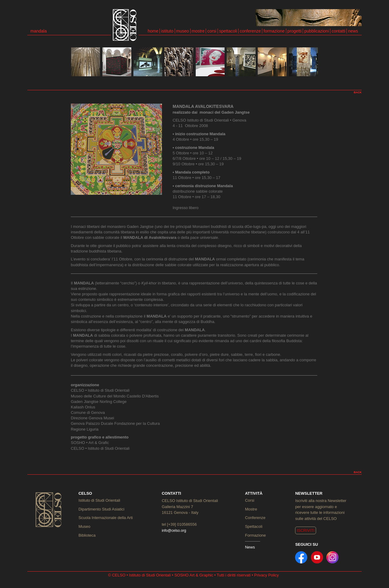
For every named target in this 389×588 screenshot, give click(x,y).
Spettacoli (254, 526)
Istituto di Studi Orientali (99, 500)
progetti (295, 31)
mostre (198, 31)
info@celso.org (174, 531)
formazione (274, 31)
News (250, 547)
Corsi (250, 500)
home (153, 31)
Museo (84, 526)
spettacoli (228, 31)
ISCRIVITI (306, 530)
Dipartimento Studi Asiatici (101, 509)
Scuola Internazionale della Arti (106, 518)
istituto (167, 31)
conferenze (250, 31)
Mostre (251, 509)
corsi (212, 31)
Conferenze (255, 518)
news (353, 31)
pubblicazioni (317, 31)
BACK (358, 92)
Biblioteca (87, 535)
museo (183, 31)
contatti (338, 31)
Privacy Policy (266, 575)
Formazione (255, 535)
